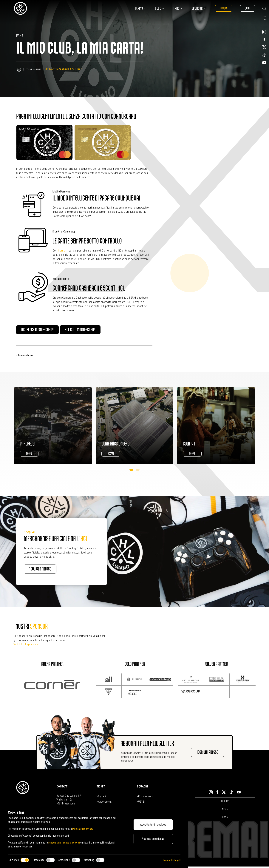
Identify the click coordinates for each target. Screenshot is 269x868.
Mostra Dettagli (172, 860)
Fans (174, 8)
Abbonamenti (104, 803)
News (225, 811)
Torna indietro (24, 356)
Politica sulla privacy (83, 829)
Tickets (221, 8)
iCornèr (62, 251)
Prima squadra (145, 798)
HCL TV (225, 803)
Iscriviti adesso (204, 754)
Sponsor (194, 8)
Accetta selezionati (153, 839)
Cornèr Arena (34, 69)
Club (156, 8)
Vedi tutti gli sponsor (26, 646)
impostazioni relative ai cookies (65, 843)
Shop (246, 8)
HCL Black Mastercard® (42, 330)
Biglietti (101, 798)
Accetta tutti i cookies (153, 825)
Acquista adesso (44, 570)
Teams (136, 8)
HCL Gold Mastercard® (94, 330)
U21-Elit (142, 803)
